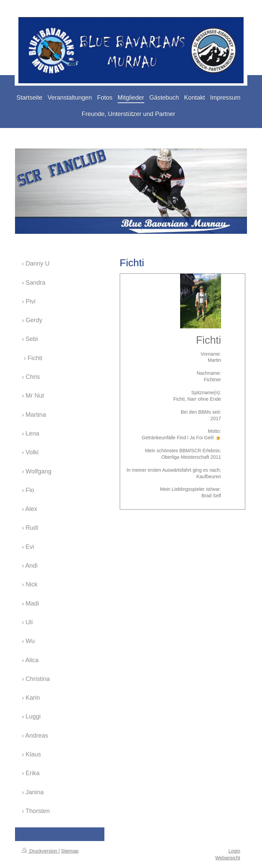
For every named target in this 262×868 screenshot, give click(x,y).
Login (234, 851)
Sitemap (70, 851)
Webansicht (228, 858)
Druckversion (40, 851)
